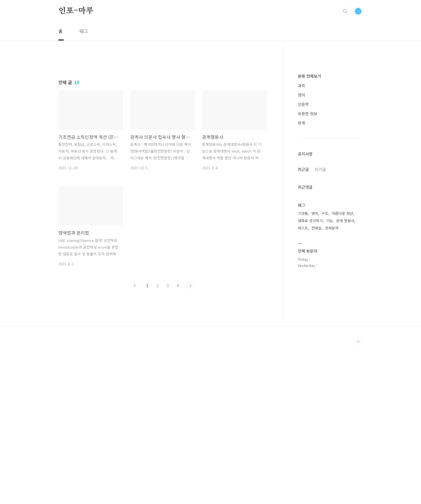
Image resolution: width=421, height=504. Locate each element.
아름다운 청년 (342, 382)
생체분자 (332, 397)
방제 (302, 292)
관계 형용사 (345, 390)
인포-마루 (76, 11)
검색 (345, 11)
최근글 (303, 338)
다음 (190, 364)
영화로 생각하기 (310, 390)
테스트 (303, 397)
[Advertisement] (163, 109)
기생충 (303, 382)
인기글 (320, 338)
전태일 (316, 397)
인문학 (303, 273)
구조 (325, 382)
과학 (302, 255)
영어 (302, 264)
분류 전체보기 (309, 245)
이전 (135, 364)
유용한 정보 (308, 282)
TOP (358, 499)
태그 (84, 31)
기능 (329, 390)
